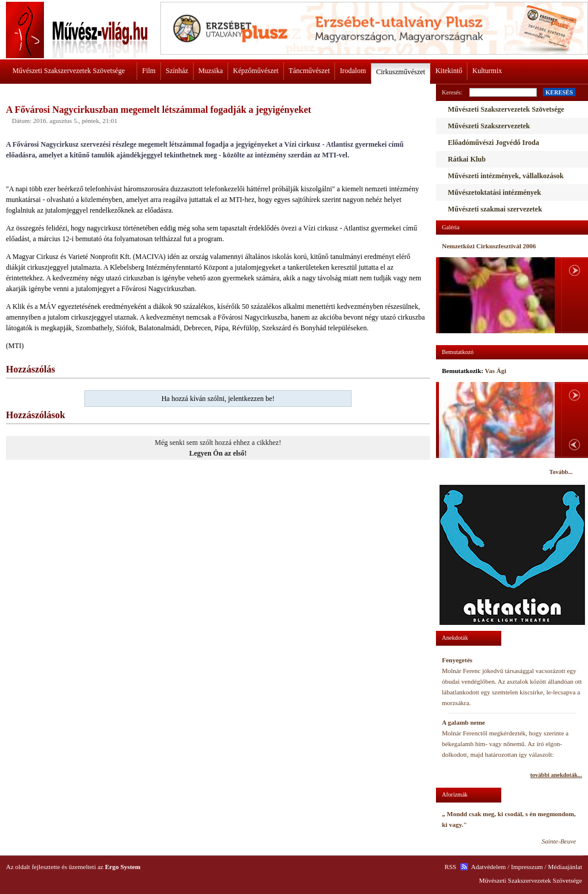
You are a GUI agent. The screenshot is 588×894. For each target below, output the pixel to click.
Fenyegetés (457, 660)
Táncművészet (309, 71)
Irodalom (353, 71)
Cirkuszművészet (401, 72)
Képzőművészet (256, 71)
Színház (177, 71)
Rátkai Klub (467, 159)
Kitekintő (449, 71)
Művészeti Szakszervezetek (489, 126)
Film (149, 71)
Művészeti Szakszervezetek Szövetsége (69, 71)
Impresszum (527, 867)
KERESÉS (559, 92)
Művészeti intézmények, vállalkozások (506, 176)
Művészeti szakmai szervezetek (495, 209)
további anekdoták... (556, 775)
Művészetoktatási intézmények (494, 192)
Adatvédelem (489, 867)
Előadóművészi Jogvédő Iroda (494, 143)
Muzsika (211, 71)
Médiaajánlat (565, 867)
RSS (451, 867)
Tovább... (561, 472)
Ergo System (123, 867)
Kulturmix (487, 71)
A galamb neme (464, 722)
